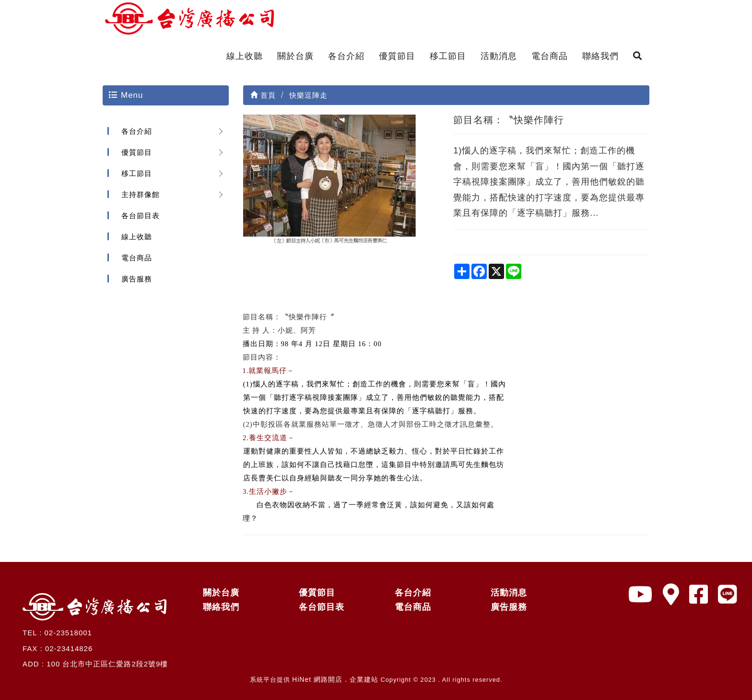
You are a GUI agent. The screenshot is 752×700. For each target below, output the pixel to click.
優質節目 (397, 56)
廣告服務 (137, 279)
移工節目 (448, 56)
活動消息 (499, 56)
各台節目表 (141, 216)
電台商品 (550, 56)
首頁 (263, 95)
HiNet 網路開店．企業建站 (335, 679)
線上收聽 (245, 56)
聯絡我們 (600, 56)
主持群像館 (141, 194)
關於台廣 (295, 56)
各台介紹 (346, 56)
